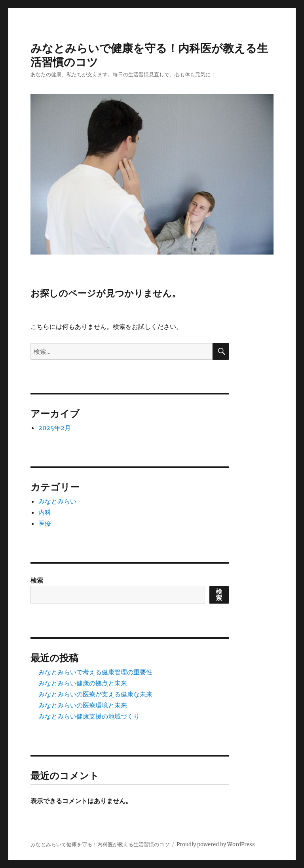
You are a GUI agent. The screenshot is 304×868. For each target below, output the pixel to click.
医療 (45, 523)
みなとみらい (57, 501)
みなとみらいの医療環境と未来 (83, 705)
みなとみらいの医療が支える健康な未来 (95, 694)
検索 (37, 580)
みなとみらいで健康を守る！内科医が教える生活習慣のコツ (100, 844)
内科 (45, 512)
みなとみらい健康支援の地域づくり (89, 716)
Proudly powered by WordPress (216, 844)
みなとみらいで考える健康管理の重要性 (95, 672)
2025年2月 (55, 428)
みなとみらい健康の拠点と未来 (83, 683)
